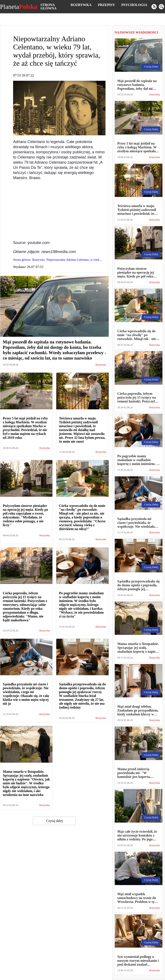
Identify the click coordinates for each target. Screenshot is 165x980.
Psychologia (134, 5)
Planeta (19, 7)
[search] (161, 7)
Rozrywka (81, 5)
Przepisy (106, 5)
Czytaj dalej (54, 821)
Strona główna (48, 7)
